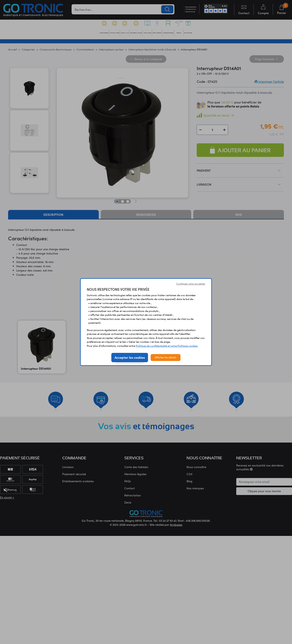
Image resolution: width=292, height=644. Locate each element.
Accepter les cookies (130, 357)
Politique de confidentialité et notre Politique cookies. (167, 346)
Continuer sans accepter (191, 284)
